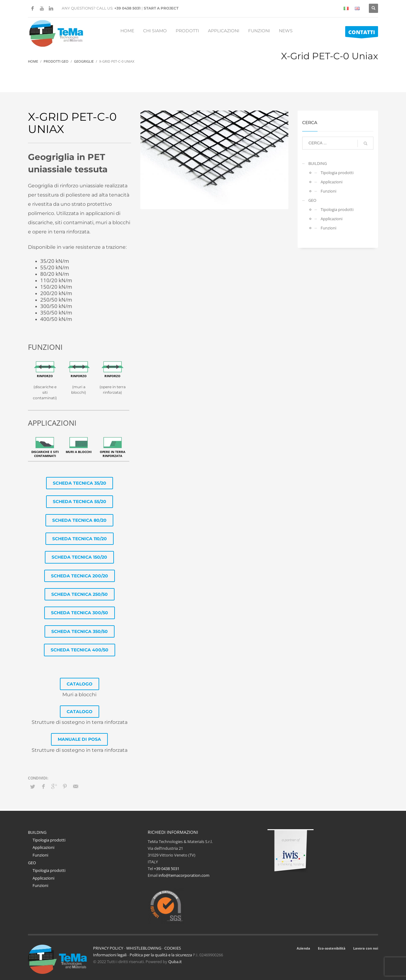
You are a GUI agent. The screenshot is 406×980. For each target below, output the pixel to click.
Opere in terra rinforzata (113, 454)
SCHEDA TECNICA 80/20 (79, 520)
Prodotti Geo (56, 61)
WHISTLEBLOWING (144, 948)
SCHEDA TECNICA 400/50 (80, 650)
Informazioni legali (110, 955)
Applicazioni (332, 182)
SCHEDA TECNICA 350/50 (80, 631)
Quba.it (175, 962)
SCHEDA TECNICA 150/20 (79, 557)
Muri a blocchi (79, 452)
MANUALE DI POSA (79, 739)
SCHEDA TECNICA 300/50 (80, 613)
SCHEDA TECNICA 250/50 (80, 594)
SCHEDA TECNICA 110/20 (80, 539)
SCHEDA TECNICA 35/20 (80, 483)
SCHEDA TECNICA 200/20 (80, 576)
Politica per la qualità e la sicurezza (161, 955)
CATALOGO (80, 684)
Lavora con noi (366, 948)
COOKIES (173, 948)
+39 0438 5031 (127, 8)
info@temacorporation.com (184, 875)
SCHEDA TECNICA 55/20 (80, 502)
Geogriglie (84, 61)
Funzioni (328, 191)
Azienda (303, 948)
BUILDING (318, 163)
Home (33, 61)
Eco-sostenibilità (332, 948)
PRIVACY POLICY (108, 948)
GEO (312, 200)
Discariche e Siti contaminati (45, 454)
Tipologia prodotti (337, 173)
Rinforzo (45, 376)
